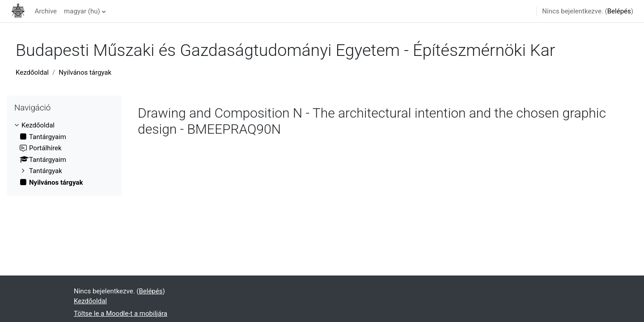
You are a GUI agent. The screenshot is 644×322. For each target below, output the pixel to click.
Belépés (619, 11)
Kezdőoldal (32, 72)
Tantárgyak (46, 171)
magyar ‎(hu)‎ (82, 11)
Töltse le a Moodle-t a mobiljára (121, 314)
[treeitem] (64, 154)
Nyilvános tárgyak (85, 72)
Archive (46, 11)
